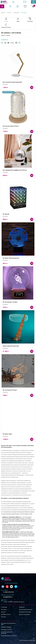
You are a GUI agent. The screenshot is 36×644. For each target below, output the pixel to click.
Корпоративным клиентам (26, 610)
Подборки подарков (6, 627)
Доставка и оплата (6, 614)
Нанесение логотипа (6, 630)
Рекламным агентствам (25, 612)
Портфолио (22, 607)
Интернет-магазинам (24, 614)
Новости (3, 612)
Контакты (3, 617)
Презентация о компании (11, 583)
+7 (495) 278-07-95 (8, 592)
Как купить (4, 610)
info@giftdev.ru (8, 597)
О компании (4, 607)
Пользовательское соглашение (9, 636)
